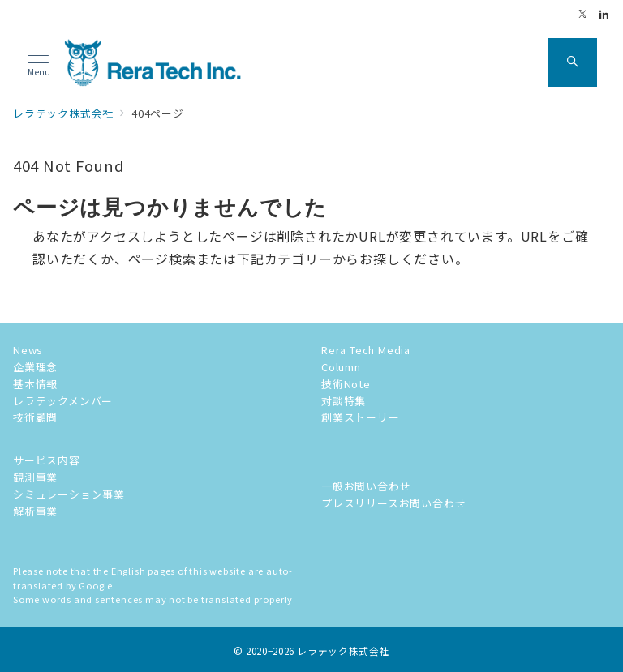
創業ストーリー (361, 417)
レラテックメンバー (63, 401)
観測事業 (35, 477)
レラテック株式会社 (343, 651)
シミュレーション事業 (69, 494)
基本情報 (35, 384)
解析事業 (35, 511)
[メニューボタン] (39, 63)
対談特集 (344, 401)
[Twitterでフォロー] (583, 14)
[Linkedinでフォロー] (604, 14)
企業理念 (35, 367)
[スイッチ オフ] (573, 62)
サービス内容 (47, 460)
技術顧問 (35, 417)
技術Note (346, 384)
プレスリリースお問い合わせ (393, 503)
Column (341, 367)
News (28, 350)
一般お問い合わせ (366, 486)
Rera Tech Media (366, 350)
